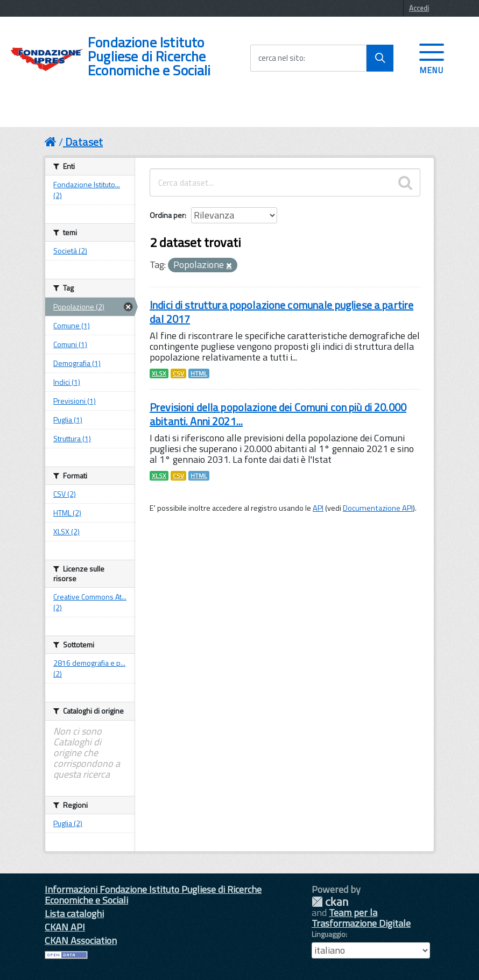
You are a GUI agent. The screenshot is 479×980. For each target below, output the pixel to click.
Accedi (419, 8)
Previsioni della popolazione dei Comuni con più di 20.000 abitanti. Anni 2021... (278, 414)
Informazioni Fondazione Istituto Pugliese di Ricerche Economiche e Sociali (153, 895)
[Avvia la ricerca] (380, 58)
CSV (178, 373)
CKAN (330, 902)
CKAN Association (81, 940)
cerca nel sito (281, 58)
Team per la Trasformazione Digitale (361, 918)
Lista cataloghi (74, 914)
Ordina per (167, 215)
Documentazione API (378, 508)
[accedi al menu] (432, 58)
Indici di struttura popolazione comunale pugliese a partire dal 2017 (281, 312)
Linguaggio (329, 934)
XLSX (159, 373)
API (318, 508)
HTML (199, 373)
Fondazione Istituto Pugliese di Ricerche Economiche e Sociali (149, 57)
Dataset (84, 142)
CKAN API (65, 927)
